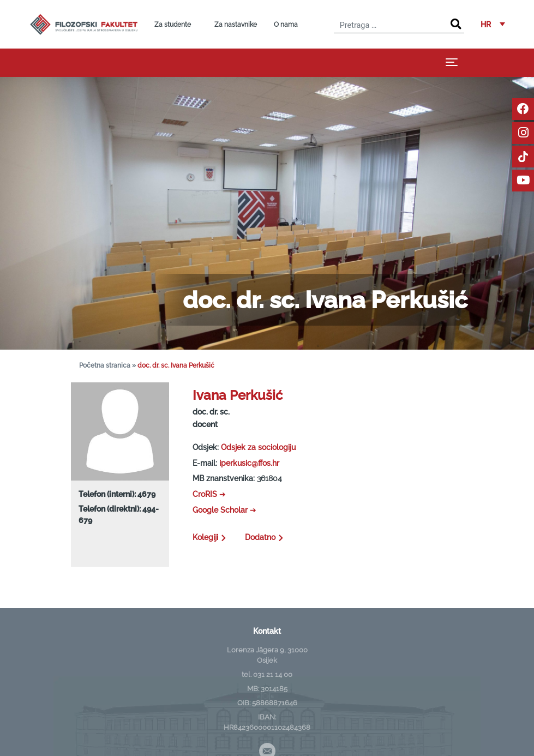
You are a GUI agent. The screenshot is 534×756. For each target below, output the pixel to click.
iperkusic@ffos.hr (249, 463)
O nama (286, 25)
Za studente (173, 25)
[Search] (456, 24)
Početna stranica (105, 365)
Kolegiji (210, 537)
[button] (493, 24)
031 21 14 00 (273, 674)
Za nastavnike (236, 25)
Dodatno (266, 537)
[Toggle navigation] (452, 62)
